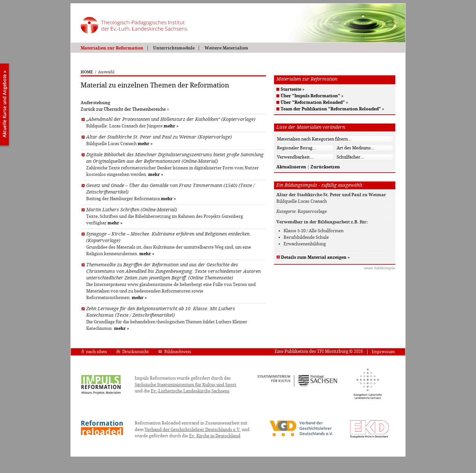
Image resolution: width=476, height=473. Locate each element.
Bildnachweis (175, 352)
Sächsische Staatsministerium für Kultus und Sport (186, 385)
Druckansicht (133, 352)
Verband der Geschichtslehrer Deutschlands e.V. (193, 430)
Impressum (383, 352)
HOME (87, 72)
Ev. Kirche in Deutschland (215, 436)
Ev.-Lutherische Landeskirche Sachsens (190, 391)
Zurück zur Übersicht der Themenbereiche (123, 109)
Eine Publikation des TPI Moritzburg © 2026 (319, 351)
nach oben (94, 352)
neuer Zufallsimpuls (380, 268)
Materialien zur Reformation (112, 48)
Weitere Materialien (226, 48)
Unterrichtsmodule (174, 48)
